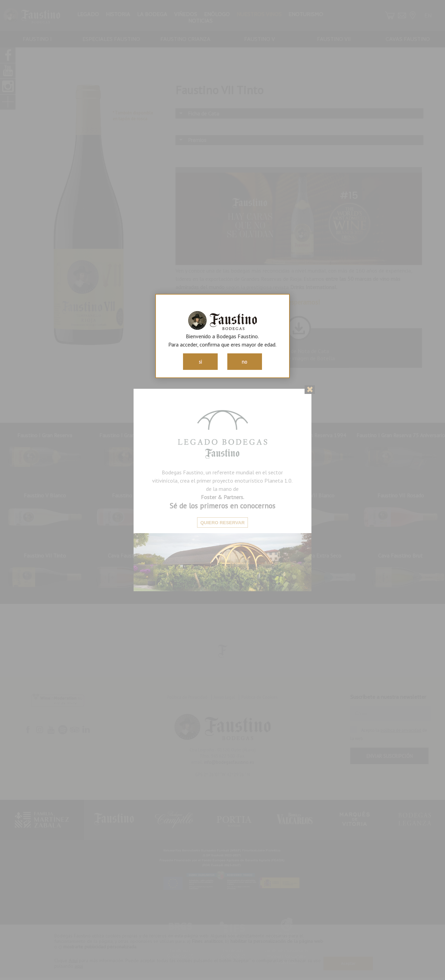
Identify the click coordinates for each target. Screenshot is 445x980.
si (200, 362)
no (244, 362)
